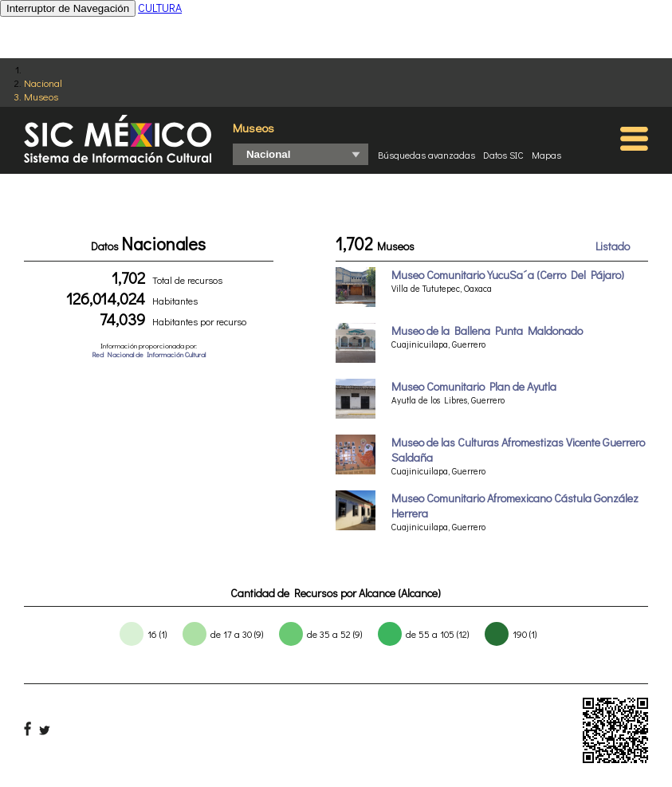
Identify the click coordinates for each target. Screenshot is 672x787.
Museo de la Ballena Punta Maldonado (487, 331)
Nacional (43, 83)
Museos (41, 96)
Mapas (546, 155)
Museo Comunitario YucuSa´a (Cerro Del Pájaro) (508, 275)
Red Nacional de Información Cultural (149, 354)
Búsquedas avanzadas (426, 155)
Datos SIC (503, 155)
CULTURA (160, 8)
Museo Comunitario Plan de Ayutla (474, 386)
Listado (613, 246)
